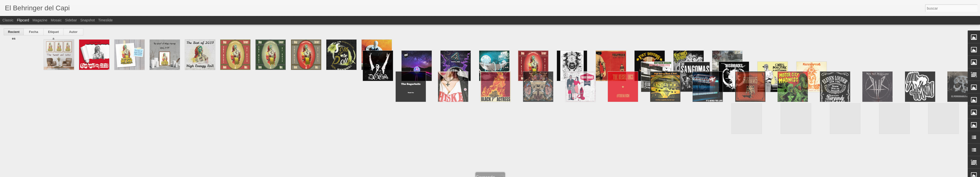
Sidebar (71, 20)
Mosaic (56, 20)
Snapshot (88, 20)
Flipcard (23, 20)
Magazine (40, 20)
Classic (8, 20)
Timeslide (105, 20)
